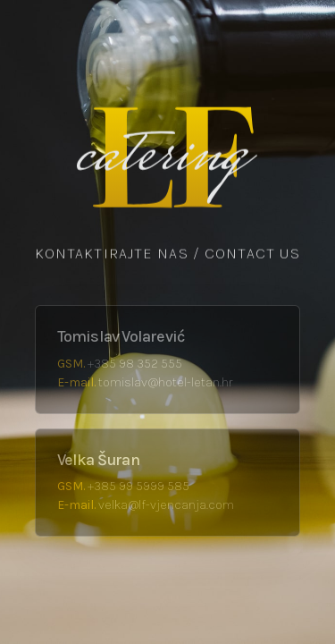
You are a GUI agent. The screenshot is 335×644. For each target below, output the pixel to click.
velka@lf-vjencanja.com (166, 505)
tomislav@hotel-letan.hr (165, 382)
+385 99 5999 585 (138, 486)
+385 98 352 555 (135, 364)
